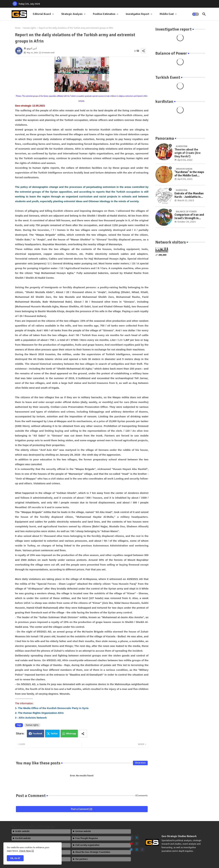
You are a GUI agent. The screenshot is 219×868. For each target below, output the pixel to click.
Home (18, 28)
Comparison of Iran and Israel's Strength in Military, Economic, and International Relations (189, 217)
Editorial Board (42, 14)
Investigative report (137, 14)
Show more (140, 763)
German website (83, 831)
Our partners (81, 859)
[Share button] (83, 734)
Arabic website (22, 831)
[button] (196, 14)
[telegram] (131, 850)
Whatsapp (71, 734)
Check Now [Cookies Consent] (25, 851)
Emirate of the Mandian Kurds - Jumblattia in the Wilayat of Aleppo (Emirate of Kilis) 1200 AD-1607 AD (189, 195)
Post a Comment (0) (82, 809)
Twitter (54, 734)
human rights (30, 28)
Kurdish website (23, 838)
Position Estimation (104, 14)
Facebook (37, 734)
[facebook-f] (131, 838)
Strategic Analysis (72, 14)
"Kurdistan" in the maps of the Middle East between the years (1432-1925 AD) (189, 174)
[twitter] (137, 838)
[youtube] (131, 844)
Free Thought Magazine (87, 838)
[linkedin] (137, 850)
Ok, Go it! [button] (15, 858)
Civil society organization (87, 845)
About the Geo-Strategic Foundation (93, 852)
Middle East (167, 14)
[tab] (44, 14)
